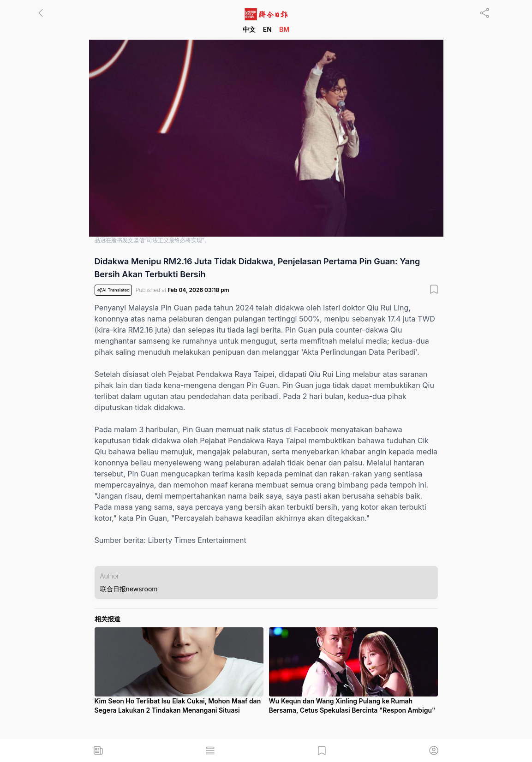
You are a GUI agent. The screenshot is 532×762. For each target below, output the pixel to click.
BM (284, 29)
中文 (249, 29)
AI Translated (114, 290)
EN (267, 29)
